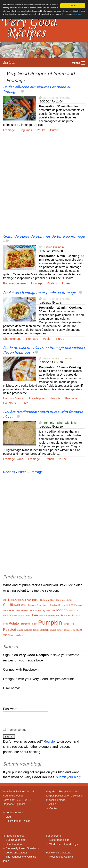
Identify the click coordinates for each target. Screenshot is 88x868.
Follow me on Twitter (18, 821)
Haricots (55, 398)
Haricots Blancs (13, 398)
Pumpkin (50, 622)
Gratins (52, 283)
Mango (62, 610)
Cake (53, 600)
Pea (35, 615)
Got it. (73, 6)
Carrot (69, 600)
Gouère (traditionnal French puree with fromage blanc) (43, 415)
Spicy (36, 630)
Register (50, 741)
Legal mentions (15, 812)
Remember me (17, 730)
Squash (53, 630)
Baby (14, 600)
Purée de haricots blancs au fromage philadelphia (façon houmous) (44, 350)
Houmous (9, 403)
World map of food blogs (64, 844)
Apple (7, 600)
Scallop (28, 630)
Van (5, 635)
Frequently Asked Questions (22, 848)
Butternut (45, 600)
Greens (25, 610)
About (53, 804)
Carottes (60, 600)
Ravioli (66, 624)
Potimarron (25, 624)
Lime (53, 611)
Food (71, 605)
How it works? (14, 844)
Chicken (54, 605)
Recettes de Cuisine (61, 857)
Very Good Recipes (14, 791)
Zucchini (19, 635)
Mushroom (74, 610)
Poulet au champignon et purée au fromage (39, 293)
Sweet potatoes (65, 630)
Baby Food (25, 600)
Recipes (9, 63)
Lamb (38, 610)
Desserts (62, 605)
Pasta (14, 616)
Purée (54, 130)
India (32, 611)
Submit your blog (16, 840)
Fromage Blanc (13, 459)
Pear (41, 616)
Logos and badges (17, 853)
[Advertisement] (44, 186)
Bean (36, 600)
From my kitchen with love (59, 423)
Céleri (24, 605)
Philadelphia (37, 398)
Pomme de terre (52, 616)
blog (8, 817)
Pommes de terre (14, 283)
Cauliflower (12, 605)
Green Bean (15, 611)
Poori (5, 624)
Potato (14, 623)
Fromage (9, 130)
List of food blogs (59, 840)
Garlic (6, 611)
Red (72, 624)
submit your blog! (69, 777)
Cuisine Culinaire (54, 247)
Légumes (26, 130)
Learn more (79, 14)
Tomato (77, 630)
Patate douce (25, 616)
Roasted (10, 630)
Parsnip (7, 616)
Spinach (44, 630)
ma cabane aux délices (58, 358)
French (49, 459)
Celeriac (32, 605)
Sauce (20, 630)
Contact (54, 808)
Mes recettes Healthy (56, 98)
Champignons (12, 339)
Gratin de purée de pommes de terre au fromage (44, 237)
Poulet (41, 130)
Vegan (11, 635)
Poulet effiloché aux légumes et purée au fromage (37, 90)
